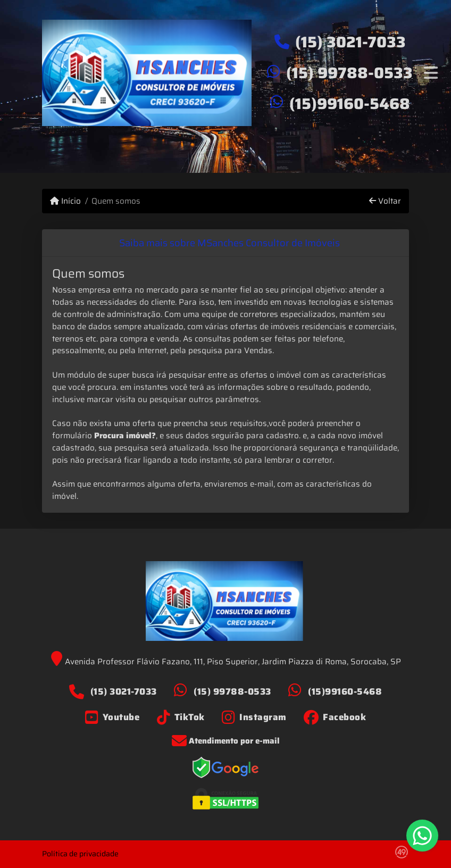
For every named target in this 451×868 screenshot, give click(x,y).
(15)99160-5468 (350, 104)
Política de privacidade (80, 854)
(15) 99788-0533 (349, 73)
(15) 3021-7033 (350, 42)
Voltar (385, 201)
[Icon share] (112, 717)
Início (65, 201)
